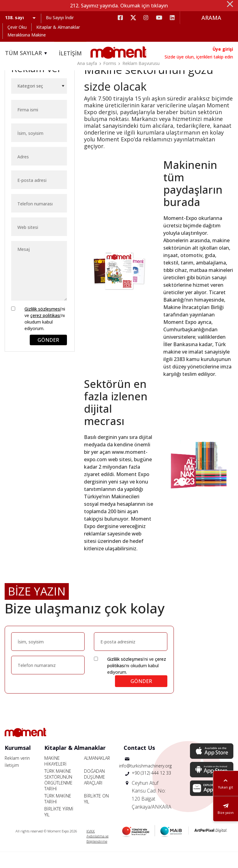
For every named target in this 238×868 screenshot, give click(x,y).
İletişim (12, 781)
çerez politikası (45, 331)
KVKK (91, 847)
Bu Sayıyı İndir (60, 17)
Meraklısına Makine (27, 35)
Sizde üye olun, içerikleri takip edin (199, 57)
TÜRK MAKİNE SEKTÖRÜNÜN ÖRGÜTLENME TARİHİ (58, 796)
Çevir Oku (17, 27)
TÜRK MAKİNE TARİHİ (58, 814)
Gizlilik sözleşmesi (43, 325)
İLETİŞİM (70, 53)
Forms (110, 63)
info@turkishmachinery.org (145, 782)
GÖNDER (48, 356)
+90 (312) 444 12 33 (151, 789)
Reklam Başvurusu (141, 63)
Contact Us (139, 763)
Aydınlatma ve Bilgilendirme (97, 855)
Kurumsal (18, 763)
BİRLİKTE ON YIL (96, 814)
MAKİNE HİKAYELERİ (55, 777)
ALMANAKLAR (97, 774)
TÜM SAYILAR (27, 53)
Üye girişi (223, 49)
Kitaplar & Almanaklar (58, 27)
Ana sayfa (87, 63)
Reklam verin (17, 774)
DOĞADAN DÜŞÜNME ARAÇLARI (95, 793)
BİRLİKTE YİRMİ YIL (59, 827)
